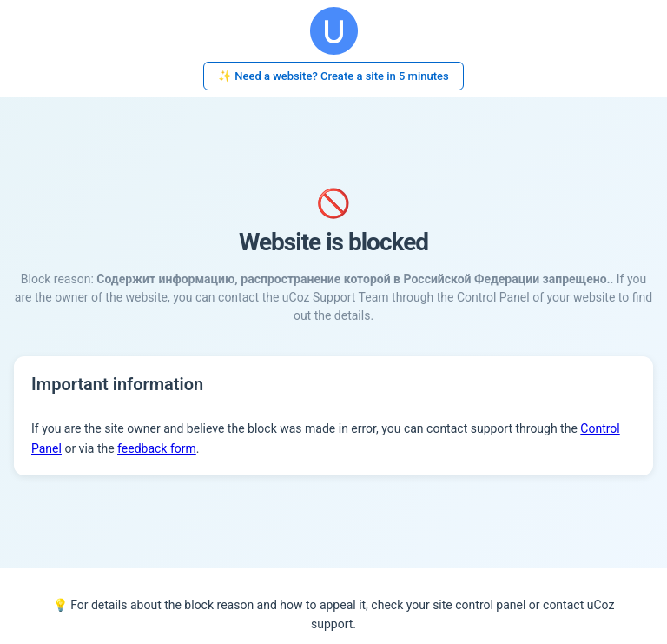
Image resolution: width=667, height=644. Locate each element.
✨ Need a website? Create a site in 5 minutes (333, 76)
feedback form (157, 448)
